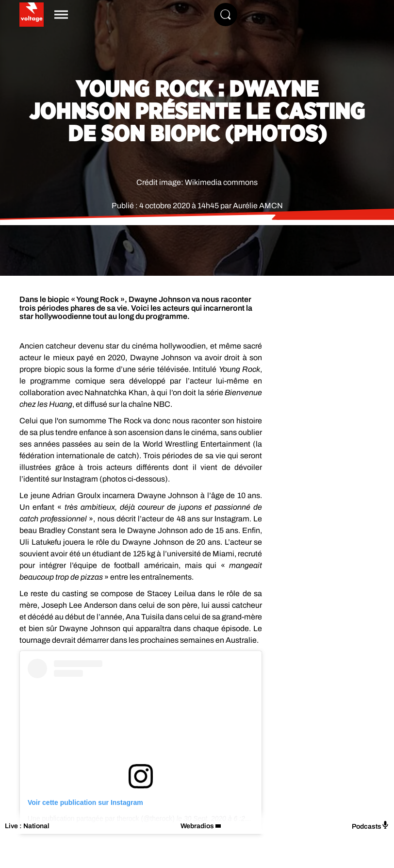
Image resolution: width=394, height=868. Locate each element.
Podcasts (370, 826)
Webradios (197, 826)
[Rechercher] (226, 15)
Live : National (27, 826)
